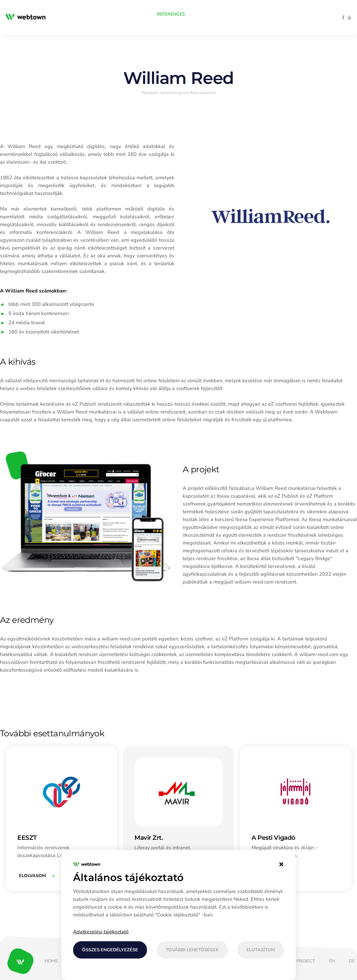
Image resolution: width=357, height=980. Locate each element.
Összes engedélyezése (110, 950)
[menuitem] (56, 14)
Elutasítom (261, 950)
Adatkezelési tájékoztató (101, 932)
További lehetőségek (192, 950)
